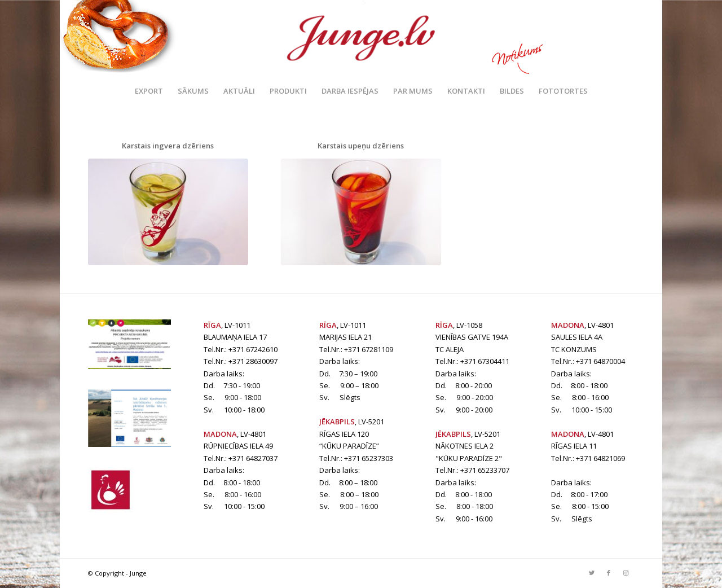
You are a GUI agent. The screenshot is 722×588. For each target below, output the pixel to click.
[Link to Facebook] (609, 573)
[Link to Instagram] (626, 573)
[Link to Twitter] (592, 573)
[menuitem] (149, 91)
